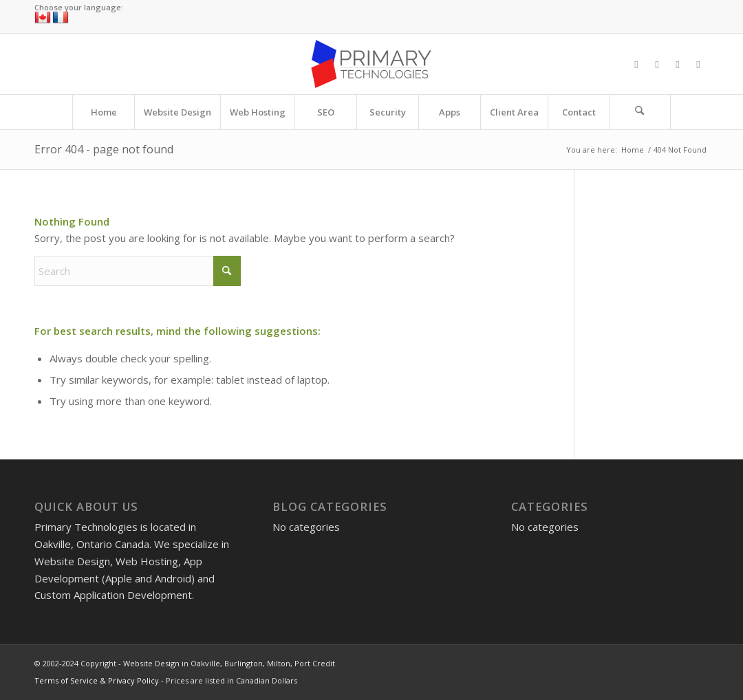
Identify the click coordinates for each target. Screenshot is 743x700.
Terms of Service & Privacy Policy (97, 680)
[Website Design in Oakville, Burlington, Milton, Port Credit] (371, 64)
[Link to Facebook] (636, 64)
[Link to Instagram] (678, 64)
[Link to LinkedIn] (698, 64)
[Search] (640, 112)
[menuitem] (103, 112)
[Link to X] (657, 64)
